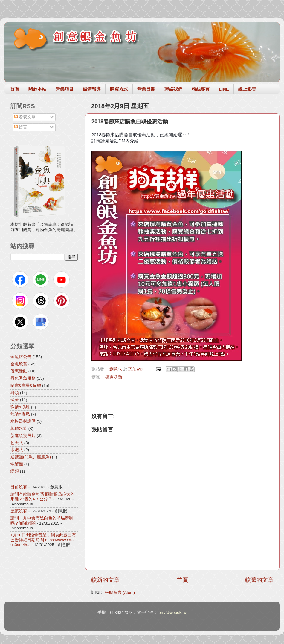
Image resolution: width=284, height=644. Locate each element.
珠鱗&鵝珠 (20, 407)
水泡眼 (17, 450)
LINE (224, 89)
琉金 (15, 400)
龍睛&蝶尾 (20, 414)
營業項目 (65, 89)
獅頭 (15, 393)
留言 (21, 127)
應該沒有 (19, 511)
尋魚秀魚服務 (23, 378)
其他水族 (19, 428)
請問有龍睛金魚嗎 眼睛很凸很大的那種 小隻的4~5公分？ (42, 497)
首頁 (15, 89)
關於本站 (37, 89)
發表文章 (25, 117)
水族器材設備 (23, 421)
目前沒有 (19, 487)
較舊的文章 (259, 580)
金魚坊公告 (21, 357)
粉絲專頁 (201, 89)
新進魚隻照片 (23, 436)
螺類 (15, 471)
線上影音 (247, 89)
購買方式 (119, 89)
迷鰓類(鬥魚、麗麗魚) (31, 457)
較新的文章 (105, 580)
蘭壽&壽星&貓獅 (26, 385)
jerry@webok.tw (172, 612)
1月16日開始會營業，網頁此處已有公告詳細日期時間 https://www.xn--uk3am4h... (43, 540)
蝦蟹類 (17, 464)
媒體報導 (92, 89)
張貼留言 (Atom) (120, 592)
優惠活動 (114, 377)
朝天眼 (17, 443)
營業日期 (146, 89)
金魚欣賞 (19, 364)
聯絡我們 (173, 89)
